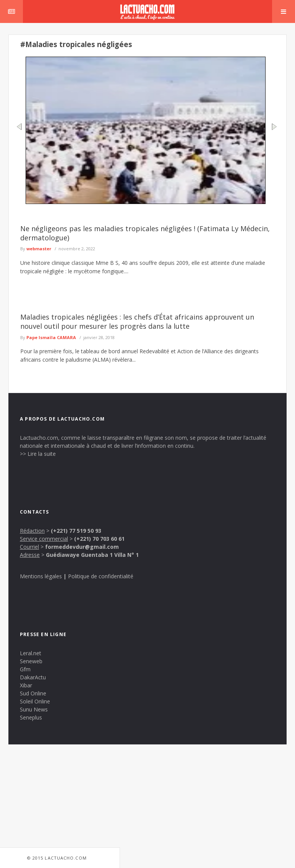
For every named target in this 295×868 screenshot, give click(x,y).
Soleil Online (35, 701)
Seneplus (31, 717)
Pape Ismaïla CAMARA (51, 337)
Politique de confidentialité (101, 576)
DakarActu (33, 677)
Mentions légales (41, 576)
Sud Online (33, 693)
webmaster (39, 249)
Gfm (25, 669)
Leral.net (31, 653)
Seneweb (31, 661)
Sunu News (34, 709)
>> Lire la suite (38, 454)
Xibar (26, 685)
